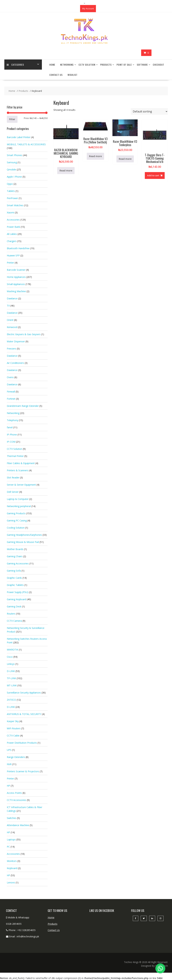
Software (142, 65)
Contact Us (56, 75)
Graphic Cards (14, 578)
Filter (12, 119)
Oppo (10, 184)
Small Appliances (16, 284)
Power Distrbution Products (22, 743)
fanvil (10, 427)
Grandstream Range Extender (23, 406)
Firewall (11, 392)
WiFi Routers (14, 728)
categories (16, 65)
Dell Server (13, 492)
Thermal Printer (15, 456)
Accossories (13, 854)
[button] (160, 968)
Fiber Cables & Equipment (21, 463)
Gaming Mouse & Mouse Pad (23, 542)
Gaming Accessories (18, 563)
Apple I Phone (14, 177)
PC (8, 847)
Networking (67, 65)
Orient (10, 320)
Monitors (12, 861)
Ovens (10, 377)
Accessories (13, 220)
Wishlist (72, 75)
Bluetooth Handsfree (18, 248)
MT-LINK (12, 685)
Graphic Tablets (15, 585)
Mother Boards (15, 549)
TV (8, 306)
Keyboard (12, 868)
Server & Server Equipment (21, 485)
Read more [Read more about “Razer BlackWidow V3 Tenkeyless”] (125, 159)
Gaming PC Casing (17, 520)
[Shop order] (149, 111)
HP (8, 786)
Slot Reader (13, 478)
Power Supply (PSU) (18, 592)
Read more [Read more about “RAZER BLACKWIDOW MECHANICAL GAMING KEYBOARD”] (66, 170)
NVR (9, 764)
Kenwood (12, 327)
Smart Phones (15, 155)
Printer (10, 263)
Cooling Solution (16, 528)
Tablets (11, 191)
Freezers (12, 349)
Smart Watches (15, 205)
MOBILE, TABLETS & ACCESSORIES (26, 144)
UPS (9, 750)
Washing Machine (16, 291)
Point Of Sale (124, 65)
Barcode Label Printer (19, 137)
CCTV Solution (87, 65)
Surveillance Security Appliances (24, 693)
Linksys (11, 664)
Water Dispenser (16, 341)
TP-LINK (11, 678)
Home (52, 65)
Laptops (11, 839)
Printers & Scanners (18, 470)
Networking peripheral (19, 506)
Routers (11, 614)
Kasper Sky (13, 721)
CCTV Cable (13, 736)
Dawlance (12, 298)
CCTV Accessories (17, 800)
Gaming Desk (14, 606)
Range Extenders (16, 757)
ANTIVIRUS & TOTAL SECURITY (24, 714)
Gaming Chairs (15, 556)
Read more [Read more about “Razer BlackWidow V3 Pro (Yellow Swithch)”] (95, 156)
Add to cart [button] (153, 175)
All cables (12, 234)
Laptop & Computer (18, 499)
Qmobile (11, 169)
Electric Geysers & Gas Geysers (24, 334)
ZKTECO (11, 700)
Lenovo (11, 882)
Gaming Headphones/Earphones (24, 535)
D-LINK (11, 671)
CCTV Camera (14, 621)
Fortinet (11, 399)
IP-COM (11, 442)
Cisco (10, 657)
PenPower (12, 198)
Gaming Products (16, 513)
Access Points (14, 793)
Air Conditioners (15, 363)
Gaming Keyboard (17, 599)
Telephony (13, 420)
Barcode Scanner (16, 270)
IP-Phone (12, 435)
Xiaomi (11, 212)
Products (106, 65)
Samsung (12, 162)
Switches (12, 818)
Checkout (158, 65)
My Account (88, 8)
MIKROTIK (13, 650)
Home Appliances (16, 277)
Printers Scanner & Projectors (23, 771)
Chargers (12, 241)
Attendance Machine (18, 825)
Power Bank (13, 227)
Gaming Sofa (14, 571)
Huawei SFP (13, 255)
